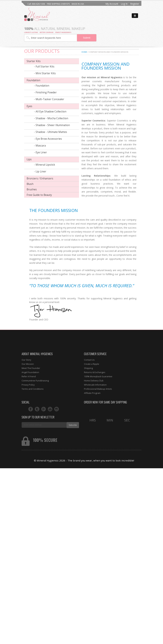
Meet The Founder (31, 368)
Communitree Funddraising (35, 381)
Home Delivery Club (94, 381)
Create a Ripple (92, 364)
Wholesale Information (95, 385)
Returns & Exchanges (95, 372)
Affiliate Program (92, 393)
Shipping (88, 368)
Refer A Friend (29, 376)
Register (135, 4)
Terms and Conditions (33, 389)
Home (84, 52)
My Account (112, 4)
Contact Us (89, 360)
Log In (124, 4)
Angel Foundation (30, 372)
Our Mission (28, 364)
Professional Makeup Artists (98, 389)
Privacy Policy (28, 385)
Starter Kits (34, 61)
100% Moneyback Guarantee (98, 376)
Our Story (26, 360)
